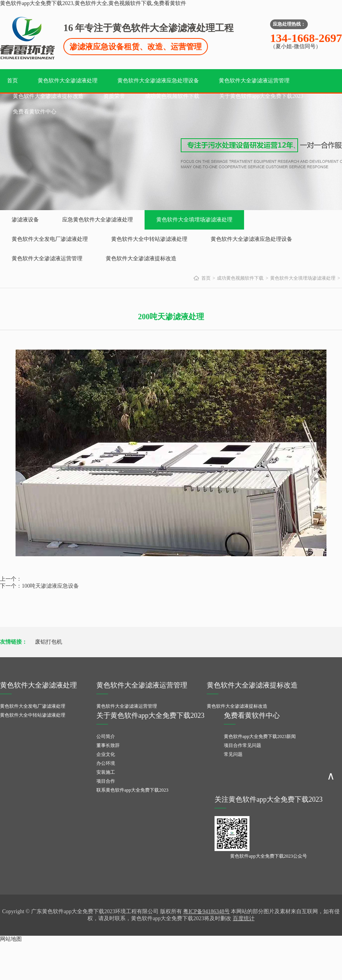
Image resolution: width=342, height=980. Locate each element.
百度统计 (244, 918)
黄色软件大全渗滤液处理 (68, 81)
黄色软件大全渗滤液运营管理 (254, 81)
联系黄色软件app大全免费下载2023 (132, 790)
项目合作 (106, 781)
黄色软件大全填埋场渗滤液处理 (194, 220)
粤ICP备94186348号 (206, 911)
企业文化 (106, 754)
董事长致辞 (108, 745)
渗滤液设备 (25, 220)
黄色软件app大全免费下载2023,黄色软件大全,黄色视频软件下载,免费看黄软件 (93, 3)
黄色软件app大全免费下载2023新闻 (260, 736)
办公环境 (106, 763)
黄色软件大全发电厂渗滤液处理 (50, 239)
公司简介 (106, 736)
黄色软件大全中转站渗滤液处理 (149, 239)
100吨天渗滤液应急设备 (50, 586)
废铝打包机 (49, 642)
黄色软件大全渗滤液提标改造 (48, 96)
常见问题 (233, 754)
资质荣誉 (114, 96)
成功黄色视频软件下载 (172, 96)
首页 (12, 81)
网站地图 (11, 939)
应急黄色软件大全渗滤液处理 (98, 220)
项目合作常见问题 (243, 745)
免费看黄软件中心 (35, 112)
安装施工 (106, 772)
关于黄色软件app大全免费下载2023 (261, 96)
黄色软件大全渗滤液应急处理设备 (158, 81)
